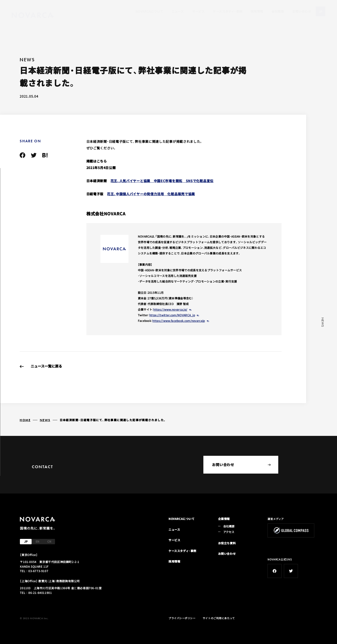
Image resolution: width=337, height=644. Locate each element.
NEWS (45, 420)
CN (49, 541)
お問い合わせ (302, 11)
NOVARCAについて (149, 11)
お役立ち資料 (227, 543)
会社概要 (278, 11)
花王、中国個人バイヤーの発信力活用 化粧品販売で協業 (151, 194)
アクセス (229, 532)
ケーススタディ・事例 (227, 11)
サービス (198, 11)
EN (37, 541)
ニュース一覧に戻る (46, 366)
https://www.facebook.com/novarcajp (179, 321)
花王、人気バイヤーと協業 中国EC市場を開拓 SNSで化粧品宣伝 (162, 181)
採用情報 (257, 11)
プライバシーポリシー (182, 618)
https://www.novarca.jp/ (170, 309)
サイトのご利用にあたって (219, 618)
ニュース (178, 11)
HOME (25, 420)
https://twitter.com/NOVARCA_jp (172, 315)
